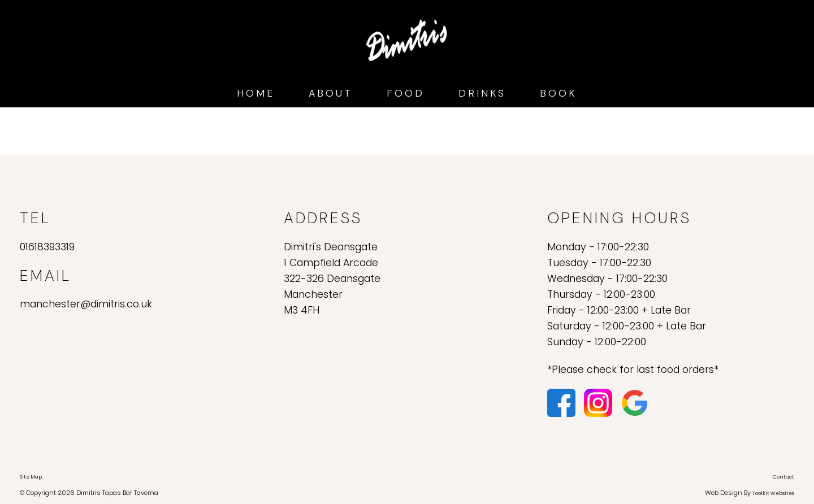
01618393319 (47, 247)
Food (406, 93)
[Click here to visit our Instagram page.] (599, 402)
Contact (783, 477)
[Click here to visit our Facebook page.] (563, 402)
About (331, 93)
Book (558, 93)
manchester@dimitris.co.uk (86, 304)
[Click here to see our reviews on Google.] (635, 402)
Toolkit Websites (773, 493)
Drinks (482, 93)
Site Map (31, 477)
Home (256, 93)
